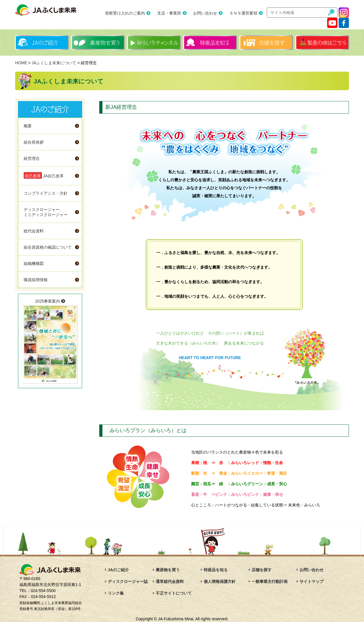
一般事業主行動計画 (270, 581)
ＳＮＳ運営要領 (243, 13)
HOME (21, 63)
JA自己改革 (44, 175)
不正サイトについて (174, 593)
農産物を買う (168, 570)
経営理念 (32, 158)
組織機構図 (34, 263)
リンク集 (116, 593)
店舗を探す (262, 570)
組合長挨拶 (34, 142)
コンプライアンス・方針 (46, 193)
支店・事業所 (169, 13)
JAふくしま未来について (54, 63)
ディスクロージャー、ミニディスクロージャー (46, 212)
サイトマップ (312, 581)
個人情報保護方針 (220, 581)
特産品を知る (216, 570)
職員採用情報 (36, 280)
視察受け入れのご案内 (125, 13)
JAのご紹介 (118, 570)
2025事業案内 (50, 341)
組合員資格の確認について (48, 247)
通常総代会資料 (170, 581)
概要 (28, 126)
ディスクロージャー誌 (128, 581)
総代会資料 (34, 231)
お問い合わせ (205, 13)
